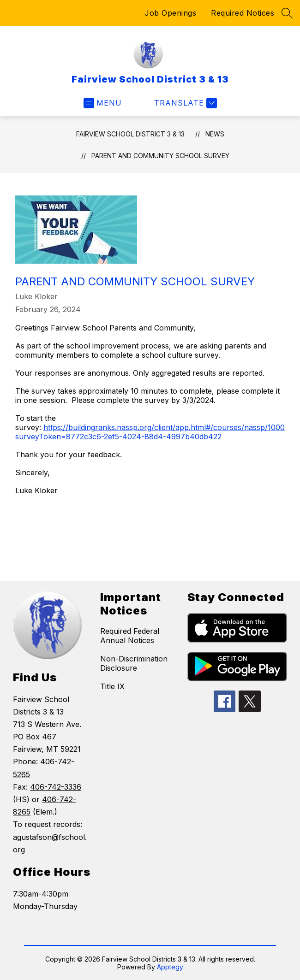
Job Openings (170, 13)
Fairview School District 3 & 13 (130, 134)
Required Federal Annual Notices (130, 636)
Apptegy (170, 967)
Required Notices (243, 13)
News (215, 134)
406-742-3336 (56, 787)
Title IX (112, 686)
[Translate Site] (184, 103)
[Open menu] (103, 103)
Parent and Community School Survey (160, 156)
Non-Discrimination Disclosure (134, 663)
